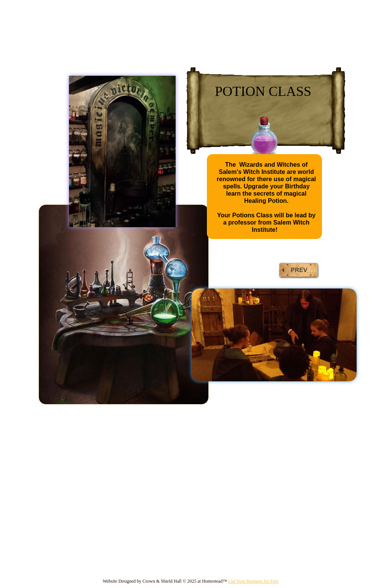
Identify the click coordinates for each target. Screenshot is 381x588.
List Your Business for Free (253, 581)
